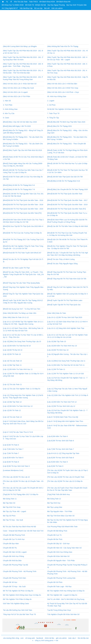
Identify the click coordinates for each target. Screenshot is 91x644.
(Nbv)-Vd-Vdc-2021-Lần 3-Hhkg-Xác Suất (18, 88)
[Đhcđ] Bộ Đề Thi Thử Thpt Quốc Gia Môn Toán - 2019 (67, 205)
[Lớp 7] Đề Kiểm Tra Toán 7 (13, 449)
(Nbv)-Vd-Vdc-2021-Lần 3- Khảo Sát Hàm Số (20, 84)
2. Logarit (51, 101)
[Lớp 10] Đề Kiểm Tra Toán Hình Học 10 (62, 346)
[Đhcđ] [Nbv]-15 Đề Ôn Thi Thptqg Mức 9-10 (64, 181)
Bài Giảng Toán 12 (54, 499)
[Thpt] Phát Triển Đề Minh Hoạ (59, 494)
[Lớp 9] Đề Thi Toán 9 (55, 466)
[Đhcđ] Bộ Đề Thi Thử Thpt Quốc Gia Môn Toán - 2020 (23, 209)
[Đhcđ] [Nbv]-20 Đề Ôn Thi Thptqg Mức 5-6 (19, 185)
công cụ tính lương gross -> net (46, 640)
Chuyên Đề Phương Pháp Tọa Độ (15, 565)
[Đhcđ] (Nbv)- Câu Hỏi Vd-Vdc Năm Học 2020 (20, 122)
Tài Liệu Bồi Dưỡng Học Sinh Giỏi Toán (18, 610)
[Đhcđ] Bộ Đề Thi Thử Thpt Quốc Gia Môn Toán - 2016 (23, 200)
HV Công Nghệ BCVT (10, 8)
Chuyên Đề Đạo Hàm (11, 544)
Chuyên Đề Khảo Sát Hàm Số (58, 556)
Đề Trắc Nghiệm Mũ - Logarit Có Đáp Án (62, 595)
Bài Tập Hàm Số (9, 503)
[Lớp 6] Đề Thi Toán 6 (11, 445)
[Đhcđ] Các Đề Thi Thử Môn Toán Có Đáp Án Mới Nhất (68, 226)
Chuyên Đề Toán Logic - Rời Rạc (59, 587)
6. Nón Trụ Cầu (9, 113)
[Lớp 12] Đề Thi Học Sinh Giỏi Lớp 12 (61, 406)
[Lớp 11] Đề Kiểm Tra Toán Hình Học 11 (18, 369)
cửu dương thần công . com (13, 638)
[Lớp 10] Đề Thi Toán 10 (12, 354)
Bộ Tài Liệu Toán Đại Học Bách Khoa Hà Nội (19, 527)
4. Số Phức (51, 105)
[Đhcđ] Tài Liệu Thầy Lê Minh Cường (61, 259)
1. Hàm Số (7, 101)
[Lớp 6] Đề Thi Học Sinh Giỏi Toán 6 (61, 441)
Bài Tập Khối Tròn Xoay (12, 507)
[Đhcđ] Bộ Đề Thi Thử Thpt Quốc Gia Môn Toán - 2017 (67, 200)
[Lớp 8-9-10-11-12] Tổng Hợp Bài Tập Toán (63, 453)
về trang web (30, 638)
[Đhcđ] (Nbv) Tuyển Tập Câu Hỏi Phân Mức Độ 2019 (22, 150)
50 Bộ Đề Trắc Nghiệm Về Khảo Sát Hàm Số (64, 109)
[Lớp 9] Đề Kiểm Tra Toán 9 (57, 462)
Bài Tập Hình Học (54, 503)
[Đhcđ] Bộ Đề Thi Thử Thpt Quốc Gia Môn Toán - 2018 (23, 205)
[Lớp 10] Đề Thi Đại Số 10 (13, 350)
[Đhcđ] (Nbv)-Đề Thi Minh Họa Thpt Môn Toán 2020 (66, 122)
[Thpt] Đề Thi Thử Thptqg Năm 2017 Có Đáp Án (21, 494)
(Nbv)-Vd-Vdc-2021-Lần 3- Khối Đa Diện (62, 84)
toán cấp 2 (72, 638)
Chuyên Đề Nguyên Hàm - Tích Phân (61, 561)
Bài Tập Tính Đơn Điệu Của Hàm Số (61, 516)
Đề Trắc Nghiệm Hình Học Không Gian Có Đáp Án (66, 591)
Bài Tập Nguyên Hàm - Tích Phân (60, 511)
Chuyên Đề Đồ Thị (10, 548)
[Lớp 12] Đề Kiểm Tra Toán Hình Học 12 (18, 406)
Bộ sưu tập (38, 8)
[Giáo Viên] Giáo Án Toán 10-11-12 (16, 317)
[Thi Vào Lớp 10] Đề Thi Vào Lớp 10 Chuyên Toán (66, 477)
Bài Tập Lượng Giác (55, 507)
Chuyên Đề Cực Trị (54, 535)
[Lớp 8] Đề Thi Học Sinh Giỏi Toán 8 (61, 458)
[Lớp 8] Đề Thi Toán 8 (11, 462)
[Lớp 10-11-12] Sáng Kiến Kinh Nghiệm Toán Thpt (66, 328)
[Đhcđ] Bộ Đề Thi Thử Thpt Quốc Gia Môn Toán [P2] (67, 209)
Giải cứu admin (57, 8)
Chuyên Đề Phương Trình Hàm (14, 578)
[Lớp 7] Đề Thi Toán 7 (11, 453)
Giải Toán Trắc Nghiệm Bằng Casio (16, 604)
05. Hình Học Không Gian (57, 96)
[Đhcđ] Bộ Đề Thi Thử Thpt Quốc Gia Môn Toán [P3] (22, 213)
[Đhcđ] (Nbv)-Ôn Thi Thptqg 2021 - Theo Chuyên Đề (67, 144)
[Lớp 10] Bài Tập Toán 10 (57, 341)
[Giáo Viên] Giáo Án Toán (57, 313)
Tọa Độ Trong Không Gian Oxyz (59, 610)
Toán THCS (33, 2)
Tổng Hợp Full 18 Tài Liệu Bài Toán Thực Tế (19, 614)
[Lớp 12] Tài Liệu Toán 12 (12, 417)
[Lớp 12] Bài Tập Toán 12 (12, 402)
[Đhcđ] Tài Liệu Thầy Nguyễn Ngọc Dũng (62, 264)
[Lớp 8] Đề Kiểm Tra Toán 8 (13, 458)
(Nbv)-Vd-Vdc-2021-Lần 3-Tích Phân (17, 96)
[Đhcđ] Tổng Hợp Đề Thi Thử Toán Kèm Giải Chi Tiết (67, 279)
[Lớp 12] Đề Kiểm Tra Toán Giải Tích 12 (62, 402)
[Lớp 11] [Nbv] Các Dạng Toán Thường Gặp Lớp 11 (66, 361)
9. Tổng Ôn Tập (53, 118)
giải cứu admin (61, 638)
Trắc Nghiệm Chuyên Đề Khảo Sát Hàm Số (63, 614)
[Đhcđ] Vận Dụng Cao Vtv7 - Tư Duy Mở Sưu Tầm (22, 309)
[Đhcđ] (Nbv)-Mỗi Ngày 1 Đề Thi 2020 (17, 126)
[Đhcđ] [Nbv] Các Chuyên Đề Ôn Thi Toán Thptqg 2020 (68, 189)
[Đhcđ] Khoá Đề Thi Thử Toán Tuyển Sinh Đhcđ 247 (22, 253)
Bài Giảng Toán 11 (10, 499)
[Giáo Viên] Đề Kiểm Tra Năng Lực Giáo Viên (20, 313)
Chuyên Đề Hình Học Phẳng (13, 556)
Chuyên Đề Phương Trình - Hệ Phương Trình (20, 571)
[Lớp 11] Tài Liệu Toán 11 (12, 384)
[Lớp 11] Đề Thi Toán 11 (56, 369)
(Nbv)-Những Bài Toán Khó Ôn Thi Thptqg (63, 46)
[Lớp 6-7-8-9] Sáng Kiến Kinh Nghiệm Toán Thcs (65, 421)
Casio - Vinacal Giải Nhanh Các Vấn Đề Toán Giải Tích (23, 531)
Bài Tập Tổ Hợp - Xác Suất (13, 520)
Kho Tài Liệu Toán (21, 2)
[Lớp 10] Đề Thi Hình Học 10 (58, 350)
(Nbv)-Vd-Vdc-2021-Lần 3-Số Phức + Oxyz (63, 92)
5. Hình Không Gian (10, 109)
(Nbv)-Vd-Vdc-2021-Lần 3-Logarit (15, 92)
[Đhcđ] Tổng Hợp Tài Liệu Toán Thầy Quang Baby (21, 283)
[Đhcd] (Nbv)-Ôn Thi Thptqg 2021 (60, 126)
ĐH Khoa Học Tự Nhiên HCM (13, 5)
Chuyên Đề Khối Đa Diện (12, 561)
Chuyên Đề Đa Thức (55, 539)
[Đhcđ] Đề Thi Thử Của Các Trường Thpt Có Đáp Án (22, 233)
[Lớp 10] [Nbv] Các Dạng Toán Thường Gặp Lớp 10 (22, 341)
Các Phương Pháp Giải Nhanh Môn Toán (62, 527)
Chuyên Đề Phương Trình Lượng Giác (61, 578)
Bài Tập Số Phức (9, 516)
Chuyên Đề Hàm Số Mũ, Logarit (15, 552)
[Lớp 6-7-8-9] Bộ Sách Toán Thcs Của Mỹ (63, 417)
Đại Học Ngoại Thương (56, 5)
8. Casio (6, 118)
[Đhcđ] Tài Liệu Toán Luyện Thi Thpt (16, 268)
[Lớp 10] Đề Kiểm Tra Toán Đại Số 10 (17, 346)
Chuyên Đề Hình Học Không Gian (60, 552)
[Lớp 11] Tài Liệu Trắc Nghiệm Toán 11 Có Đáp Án (22, 389)
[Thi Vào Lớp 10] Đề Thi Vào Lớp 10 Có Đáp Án (65, 481)
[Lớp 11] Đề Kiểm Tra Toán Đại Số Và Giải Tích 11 (66, 365)
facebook (40, 638)
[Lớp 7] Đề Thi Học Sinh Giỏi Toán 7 (61, 449)
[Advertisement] (45, 28)
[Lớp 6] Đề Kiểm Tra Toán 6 (57, 436)
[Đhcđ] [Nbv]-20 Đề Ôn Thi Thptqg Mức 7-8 (19, 189)
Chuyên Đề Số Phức (55, 582)
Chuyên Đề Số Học (10, 582)
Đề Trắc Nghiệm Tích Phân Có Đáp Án (17, 599)
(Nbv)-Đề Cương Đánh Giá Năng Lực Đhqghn (20, 46)
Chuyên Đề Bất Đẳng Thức (57, 531)
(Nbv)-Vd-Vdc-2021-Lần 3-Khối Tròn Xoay (63, 88)
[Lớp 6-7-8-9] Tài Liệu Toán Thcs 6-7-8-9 (18, 432)
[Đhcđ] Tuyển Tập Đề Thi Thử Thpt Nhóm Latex (65, 300)
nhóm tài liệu (50, 638)
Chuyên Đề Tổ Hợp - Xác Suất (14, 587)
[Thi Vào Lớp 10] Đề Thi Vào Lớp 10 (16, 477)
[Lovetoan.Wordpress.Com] (13, 470)
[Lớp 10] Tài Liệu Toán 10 (12, 361)
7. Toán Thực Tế (53, 113)
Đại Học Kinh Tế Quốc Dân (76, 5)
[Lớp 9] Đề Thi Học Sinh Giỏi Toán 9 (16, 466)
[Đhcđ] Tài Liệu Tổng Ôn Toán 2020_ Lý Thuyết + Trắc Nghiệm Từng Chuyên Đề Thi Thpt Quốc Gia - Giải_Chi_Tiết (23, 274)
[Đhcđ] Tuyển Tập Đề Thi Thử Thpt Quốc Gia (64, 305)
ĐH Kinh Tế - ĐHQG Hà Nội (36, 5)
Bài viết (47, 8)
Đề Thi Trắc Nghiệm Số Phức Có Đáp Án (18, 591)
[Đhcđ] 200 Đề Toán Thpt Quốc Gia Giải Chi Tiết (65, 177)
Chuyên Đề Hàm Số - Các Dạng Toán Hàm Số (64, 548)
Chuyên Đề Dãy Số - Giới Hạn (58, 544)
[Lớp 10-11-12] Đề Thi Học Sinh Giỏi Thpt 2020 (65, 317)
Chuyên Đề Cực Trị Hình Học (14, 539)
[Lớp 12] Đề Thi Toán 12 (12, 410)
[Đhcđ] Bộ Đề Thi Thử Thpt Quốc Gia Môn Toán (65, 194)
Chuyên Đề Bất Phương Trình (14, 535)
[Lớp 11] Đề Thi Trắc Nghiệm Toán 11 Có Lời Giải (66, 374)
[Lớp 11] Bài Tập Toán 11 (12, 365)
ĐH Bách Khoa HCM (47, 2)
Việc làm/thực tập (26, 8)
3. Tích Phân (8, 105)
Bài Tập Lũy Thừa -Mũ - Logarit (15, 511)
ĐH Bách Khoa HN (63, 2)
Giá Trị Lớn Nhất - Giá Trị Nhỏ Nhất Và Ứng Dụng (66, 599)
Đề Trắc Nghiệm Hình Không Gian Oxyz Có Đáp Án (22, 595)
